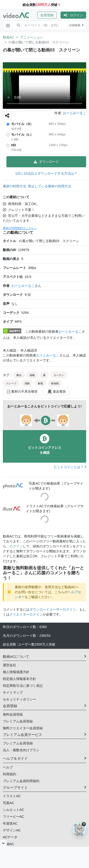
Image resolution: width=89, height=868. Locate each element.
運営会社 (9, 665)
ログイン (73, 15)
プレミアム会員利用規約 (21, 781)
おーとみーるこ (23, 286)
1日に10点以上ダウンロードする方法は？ (46, 173)
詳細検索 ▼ (77, 25)
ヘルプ (8, 767)
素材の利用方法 (14, 186)
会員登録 (47, 15)
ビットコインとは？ (70, 467)
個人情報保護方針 (16, 672)
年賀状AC (10, 823)
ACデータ (10, 837)
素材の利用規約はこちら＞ (20, 228)
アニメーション (32, 37)
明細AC (8, 844)
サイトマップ (13, 692)
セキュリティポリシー (19, 699)
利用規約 (9, 774)
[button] (49, 15)
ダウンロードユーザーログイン (53, 609)
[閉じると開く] (3, 843)
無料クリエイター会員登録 (23, 728)
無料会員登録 (13, 714)
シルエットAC (13, 810)
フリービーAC (13, 817)
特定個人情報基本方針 (19, 679)
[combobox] (46, 25)
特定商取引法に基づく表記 (23, 686)
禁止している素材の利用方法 (50, 186)
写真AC (8, 803)
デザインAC (12, 830)
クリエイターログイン (26, 614)
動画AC (8, 37)
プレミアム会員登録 (18, 721)
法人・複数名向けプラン (21, 750)
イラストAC (12, 796)
